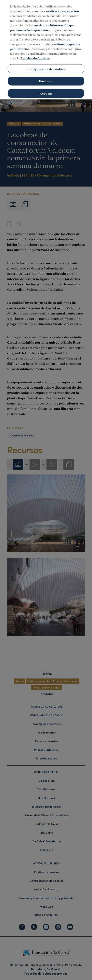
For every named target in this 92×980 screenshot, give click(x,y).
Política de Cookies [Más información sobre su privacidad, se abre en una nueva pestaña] (35, 57)
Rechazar (46, 80)
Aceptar (46, 92)
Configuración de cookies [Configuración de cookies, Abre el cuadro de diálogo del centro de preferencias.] (46, 67)
